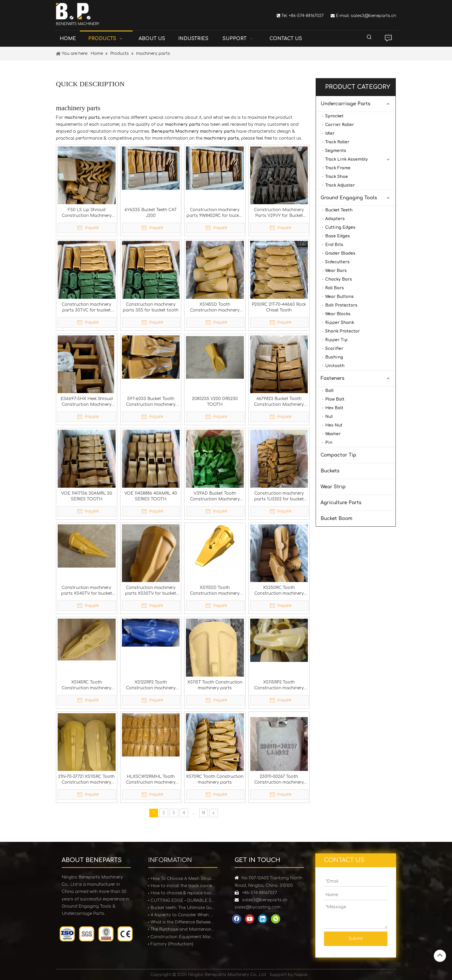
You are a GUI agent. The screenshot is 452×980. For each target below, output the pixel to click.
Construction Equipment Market (183, 937)
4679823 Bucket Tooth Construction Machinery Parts (279, 402)
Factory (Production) (172, 944)
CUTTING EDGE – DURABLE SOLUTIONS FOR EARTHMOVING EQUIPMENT (183, 901)
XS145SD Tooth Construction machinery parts (215, 308)
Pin (329, 443)
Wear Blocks (338, 314)
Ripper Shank (340, 323)
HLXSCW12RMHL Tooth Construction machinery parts (151, 780)
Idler (330, 133)
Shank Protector (342, 331)
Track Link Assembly (346, 159)
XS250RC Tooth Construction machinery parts (279, 591)
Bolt (329, 391)
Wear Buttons (339, 297)
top (440, 955)
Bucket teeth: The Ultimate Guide (183, 908)
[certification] (96, 934)
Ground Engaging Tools (349, 198)
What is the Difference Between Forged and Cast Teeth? (183, 922)
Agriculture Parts (341, 503)
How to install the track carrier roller (183, 886)
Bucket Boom (336, 519)
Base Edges (338, 236)
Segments (336, 151)
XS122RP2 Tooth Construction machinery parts (151, 686)
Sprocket (334, 116)
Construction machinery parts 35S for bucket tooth (151, 307)
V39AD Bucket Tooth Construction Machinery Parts (215, 497)
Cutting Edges (340, 227)
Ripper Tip (336, 340)
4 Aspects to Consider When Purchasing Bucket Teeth (183, 915)
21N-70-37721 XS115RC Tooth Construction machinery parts (86, 780)
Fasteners (333, 378)
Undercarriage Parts (345, 104)
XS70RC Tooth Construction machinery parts (215, 779)
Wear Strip (333, 487)
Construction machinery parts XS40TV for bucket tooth (87, 591)
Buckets (330, 471)
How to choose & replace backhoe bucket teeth (183, 893)
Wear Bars (336, 271)
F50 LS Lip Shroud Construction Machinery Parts (87, 213)
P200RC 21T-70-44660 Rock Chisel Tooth (279, 307)
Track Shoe (337, 177)
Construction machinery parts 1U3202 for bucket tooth (279, 497)
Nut (329, 417)
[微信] (276, 919)
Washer (333, 434)
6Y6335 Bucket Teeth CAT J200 (151, 213)
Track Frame (338, 168)
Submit (356, 939)
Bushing (334, 357)
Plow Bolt (335, 399)
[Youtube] (250, 919)
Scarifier (334, 349)
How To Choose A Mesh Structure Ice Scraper (183, 879)
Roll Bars (335, 288)
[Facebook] (237, 919)
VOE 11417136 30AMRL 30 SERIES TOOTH (87, 496)
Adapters (335, 219)
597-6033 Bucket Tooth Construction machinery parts (151, 402)
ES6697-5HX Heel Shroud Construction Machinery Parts (87, 402)
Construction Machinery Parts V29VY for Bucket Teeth (279, 213)
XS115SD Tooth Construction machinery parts (215, 591)
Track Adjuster (340, 185)
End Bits (334, 245)
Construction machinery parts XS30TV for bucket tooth (151, 591)
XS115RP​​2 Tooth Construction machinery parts (279, 686)
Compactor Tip (338, 455)
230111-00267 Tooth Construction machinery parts (279, 780)
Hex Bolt (334, 408)
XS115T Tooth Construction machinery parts (215, 685)
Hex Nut (334, 425)
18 (203, 813)
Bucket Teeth (339, 210)
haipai (301, 975)
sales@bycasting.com (258, 907)
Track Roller (337, 142)
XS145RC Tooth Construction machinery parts (86, 686)
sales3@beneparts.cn (373, 16)
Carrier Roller (340, 125)
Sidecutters (337, 262)
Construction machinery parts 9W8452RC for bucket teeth (215, 213)
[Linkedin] (263, 919)
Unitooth (335, 366)
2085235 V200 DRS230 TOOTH (215, 402)
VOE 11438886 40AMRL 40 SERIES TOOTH (151, 496)
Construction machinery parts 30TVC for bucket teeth (86, 308)
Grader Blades (340, 253)
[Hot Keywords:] (369, 37)
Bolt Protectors (341, 305)
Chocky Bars (339, 279)
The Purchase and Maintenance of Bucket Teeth (183, 929)
